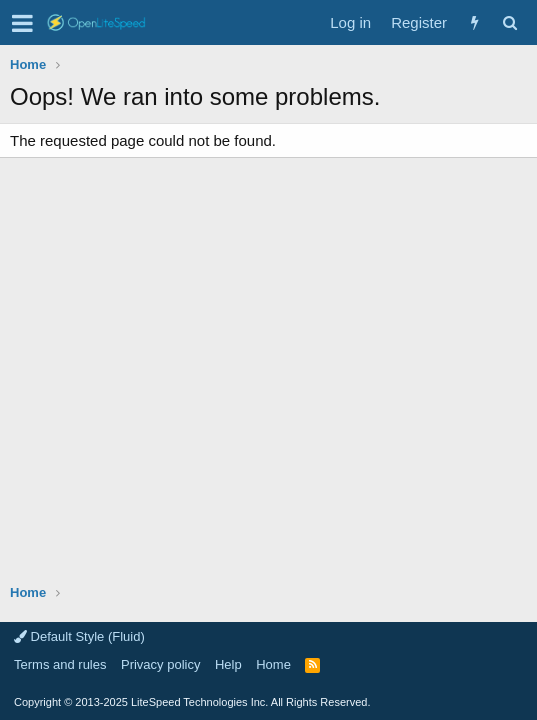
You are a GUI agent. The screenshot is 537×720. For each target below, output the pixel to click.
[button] (22, 23)
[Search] (509, 22)
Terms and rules (60, 664)
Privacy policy (160, 664)
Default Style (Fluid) (79, 636)
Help (228, 664)
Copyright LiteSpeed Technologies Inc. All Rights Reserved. (192, 702)
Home (273, 664)
